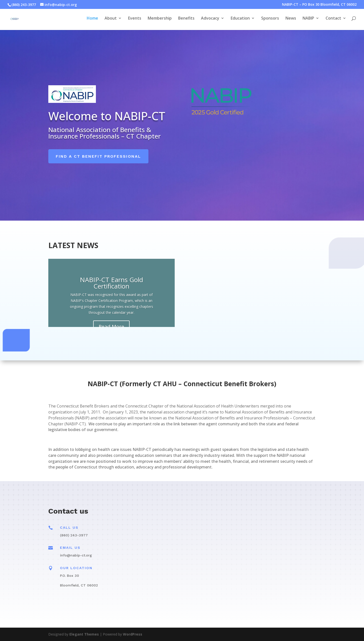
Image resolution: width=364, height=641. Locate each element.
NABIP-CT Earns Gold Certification (111, 283)
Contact (333, 20)
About (111, 20)
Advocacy (210, 20)
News (291, 20)
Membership (160, 20)
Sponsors (270, 20)
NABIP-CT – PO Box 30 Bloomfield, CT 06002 (319, 5)
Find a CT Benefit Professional (98, 156)
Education (240, 20)
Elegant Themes (84, 634)
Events (135, 20)
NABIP (308, 20)
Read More (111, 327)
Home (92, 20)
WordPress (133, 634)
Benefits (186, 20)
